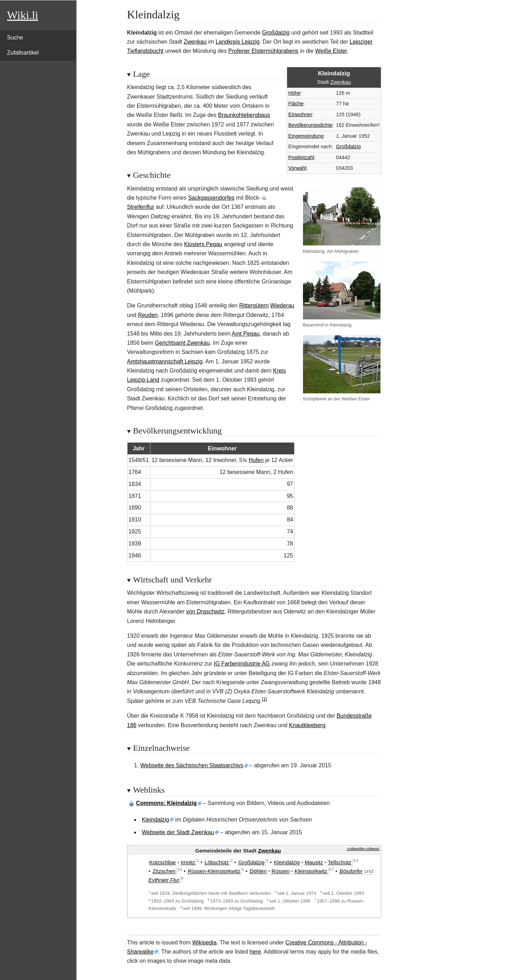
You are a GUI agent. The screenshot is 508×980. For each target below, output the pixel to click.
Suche (15, 38)
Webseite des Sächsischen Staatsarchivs (192, 765)
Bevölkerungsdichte (310, 125)
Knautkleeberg (307, 725)
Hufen (256, 460)
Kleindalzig (156, 820)
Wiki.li (23, 15)
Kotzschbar (163, 862)
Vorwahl (297, 168)
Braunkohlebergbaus (244, 115)
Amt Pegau (246, 334)
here (255, 952)
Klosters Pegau (203, 244)
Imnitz (188, 862)
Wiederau (282, 305)
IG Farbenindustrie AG (242, 664)
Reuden (148, 315)
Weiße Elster (331, 51)
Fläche (296, 104)
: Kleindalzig (166, 803)
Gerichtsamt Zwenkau (182, 343)
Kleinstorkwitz (311, 871)
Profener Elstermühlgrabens (263, 51)
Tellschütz (340, 862)
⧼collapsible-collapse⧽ (363, 849)
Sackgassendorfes (211, 198)
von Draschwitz (205, 611)
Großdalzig (276, 33)
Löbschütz (217, 862)
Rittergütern (254, 305)
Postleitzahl (301, 157)
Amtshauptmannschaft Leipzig (165, 361)
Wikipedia (204, 942)
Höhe (294, 93)
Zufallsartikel (23, 53)
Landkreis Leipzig (238, 42)
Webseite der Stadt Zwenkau (178, 832)
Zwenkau (195, 42)
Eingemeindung (306, 136)
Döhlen (258, 871)
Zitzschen (164, 871)
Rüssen (281, 871)
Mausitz (314, 862)
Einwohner (300, 114)
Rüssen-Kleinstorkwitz (214, 871)
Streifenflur (141, 207)
